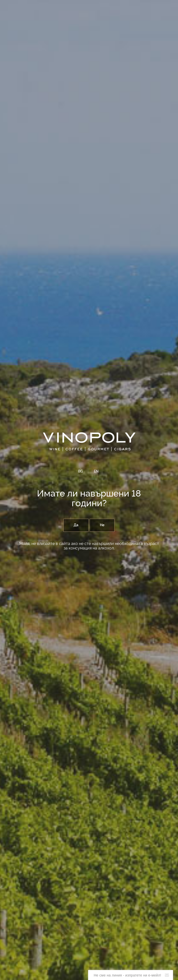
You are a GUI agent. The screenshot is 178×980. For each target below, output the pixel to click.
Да (76, 525)
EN (96, 472)
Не (102, 525)
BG (81, 472)
